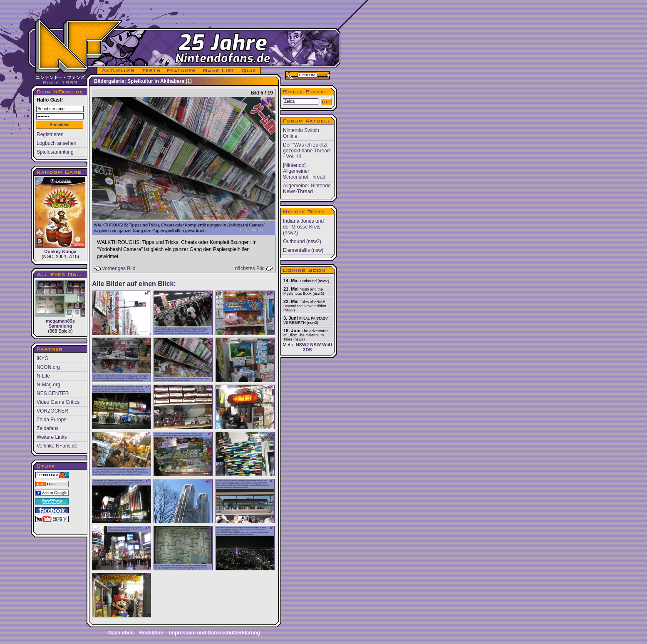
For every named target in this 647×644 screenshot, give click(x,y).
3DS (307, 350)
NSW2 (302, 345)
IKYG (43, 358)
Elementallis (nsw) (303, 250)
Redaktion (151, 633)
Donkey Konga (60, 216)
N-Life (43, 376)
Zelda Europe (52, 420)
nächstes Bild (250, 269)
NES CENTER (53, 393)
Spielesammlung (55, 152)
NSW (315, 345)
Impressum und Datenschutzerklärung (214, 633)
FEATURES (182, 71)
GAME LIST (219, 71)
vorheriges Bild (119, 269)
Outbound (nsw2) (302, 241)
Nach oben (121, 633)
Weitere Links (52, 437)
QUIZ (249, 71)
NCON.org (48, 367)
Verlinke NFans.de (57, 446)
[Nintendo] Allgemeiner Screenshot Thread (304, 171)
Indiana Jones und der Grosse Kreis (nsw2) (303, 227)
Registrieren (50, 134)
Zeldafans (48, 428)
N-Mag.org (48, 385)
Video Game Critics (58, 402)
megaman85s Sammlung (60, 304)
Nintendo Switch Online (301, 133)
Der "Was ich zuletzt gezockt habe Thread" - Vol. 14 (307, 151)
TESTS (150, 71)
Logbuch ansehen (56, 143)
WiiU (327, 345)
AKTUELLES (118, 71)
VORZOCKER (52, 411)
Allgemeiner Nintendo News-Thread (307, 189)
